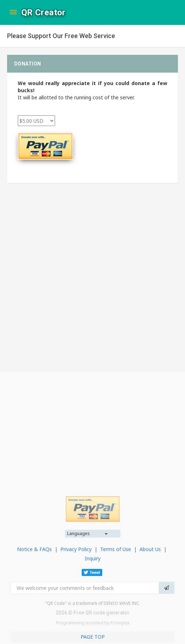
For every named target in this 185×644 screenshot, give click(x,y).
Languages (78, 533)
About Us (150, 549)
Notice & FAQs (34, 549)
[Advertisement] (92, 428)
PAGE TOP (93, 637)
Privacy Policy (76, 549)
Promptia (120, 623)
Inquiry (93, 558)
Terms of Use (116, 549)
